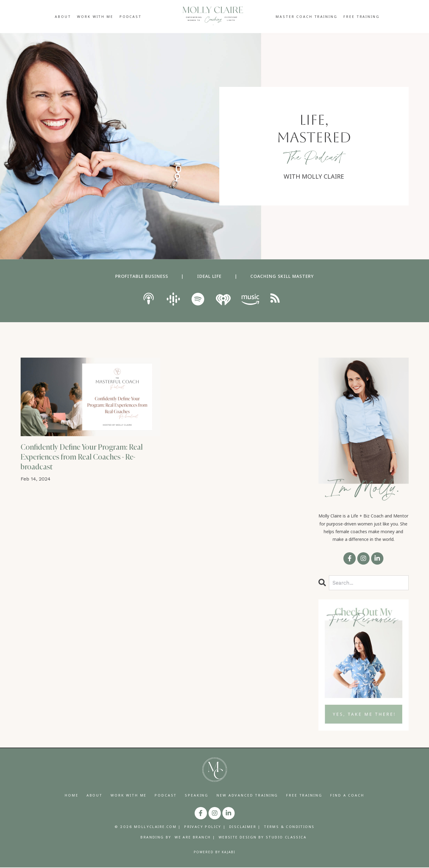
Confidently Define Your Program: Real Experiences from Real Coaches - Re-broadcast (85, 460)
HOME (71, 796)
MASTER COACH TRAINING (306, 16)
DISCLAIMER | (245, 827)
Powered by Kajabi (214, 853)
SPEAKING (197, 796)
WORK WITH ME (95, 16)
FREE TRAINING (361, 16)
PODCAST (131, 16)
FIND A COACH (347, 796)
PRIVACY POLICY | (205, 827)
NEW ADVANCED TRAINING (247, 796)
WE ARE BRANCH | (195, 838)
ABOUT (63, 16)
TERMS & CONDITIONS (289, 827)
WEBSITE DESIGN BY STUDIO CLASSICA (263, 838)
